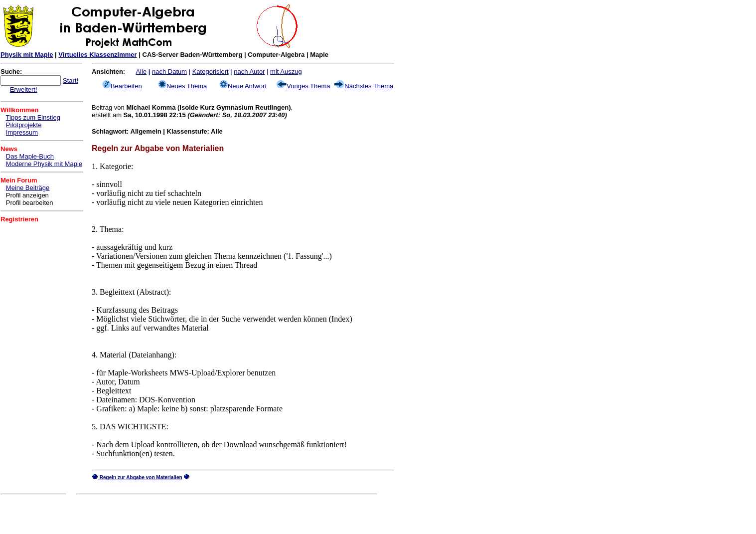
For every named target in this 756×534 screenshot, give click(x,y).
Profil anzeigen (27, 195)
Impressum (22, 132)
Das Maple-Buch (30, 156)
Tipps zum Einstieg (33, 117)
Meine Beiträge (28, 188)
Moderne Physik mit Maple (44, 164)
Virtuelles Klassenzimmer (97, 55)
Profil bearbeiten (30, 203)
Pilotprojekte (24, 125)
